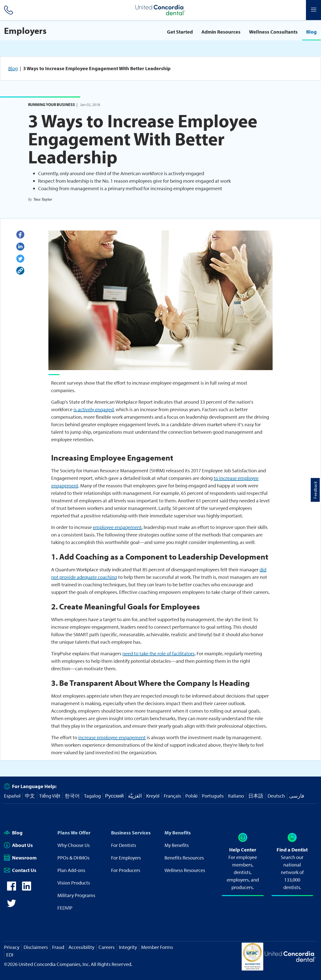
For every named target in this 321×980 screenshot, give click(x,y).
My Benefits (178, 833)
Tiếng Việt (50, 796)
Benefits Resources (184, 858)
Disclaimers (36, 947)
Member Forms (157, 947)
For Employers (126, 858)
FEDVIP (65, 908)
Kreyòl (153, 796)
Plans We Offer (74, 833)
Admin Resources (221, 32)
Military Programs (76, 895)
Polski (191, 796)
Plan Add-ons (71, 870)
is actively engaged (94, 409)
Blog (311, 32)
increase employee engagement (112, 737)
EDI (10, 955)
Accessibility (81, 947)
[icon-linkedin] (27, 889)
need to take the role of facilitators (158, 653)
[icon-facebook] (12, 889)
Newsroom (20, 858)
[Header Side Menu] (313, 10)
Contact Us (20, 870)
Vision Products (74, 883)
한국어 (72, 796)
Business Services (131, 833)
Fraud (58, 947)
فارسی (297, 796)
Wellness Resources (185, 870)
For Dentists (124, 845)
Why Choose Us (74, 845)
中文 (30, 796)
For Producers (126, 870)
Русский (114, 796)
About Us (18, 845)
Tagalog (92, 796)
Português (213, 796)
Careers (107, 947)
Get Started (180, 32)
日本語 (256, 796)
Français (172, 796)
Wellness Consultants (273, 32)
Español (12, 796)
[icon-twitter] (12, 906)
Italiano (236, 796)
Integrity (128, 947)
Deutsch (276, 796)
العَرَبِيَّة (135, 796)
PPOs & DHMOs (73, 858)
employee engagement (117, 527)
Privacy (12, 947)
